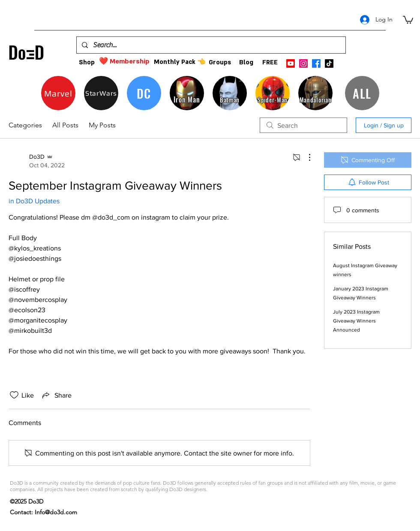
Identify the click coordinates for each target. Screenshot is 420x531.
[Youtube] (291, 63)
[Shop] (87, 62)
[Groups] (220, 62)
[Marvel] (58, 93)
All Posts (65, 125)
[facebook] (316, 63)
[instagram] (303, 63)
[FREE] (270, 62)
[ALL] (362, 93)
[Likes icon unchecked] (14, 395)
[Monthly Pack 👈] (180, 62)
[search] (303, 125)
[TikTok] (329, 63)
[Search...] (210, 45)
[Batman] (230, 93)
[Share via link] (56, 395)
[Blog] (246, 62)
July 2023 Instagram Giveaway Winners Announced (356, 321)
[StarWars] (101, 93)
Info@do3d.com (56, 512)
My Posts (102, 125)
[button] (408, 19)
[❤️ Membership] (124, 62)
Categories (25, 125)
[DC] (144, 93)
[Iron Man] (187, 93)
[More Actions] (305, 157)
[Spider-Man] (273, 93)
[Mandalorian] (315, 93)
